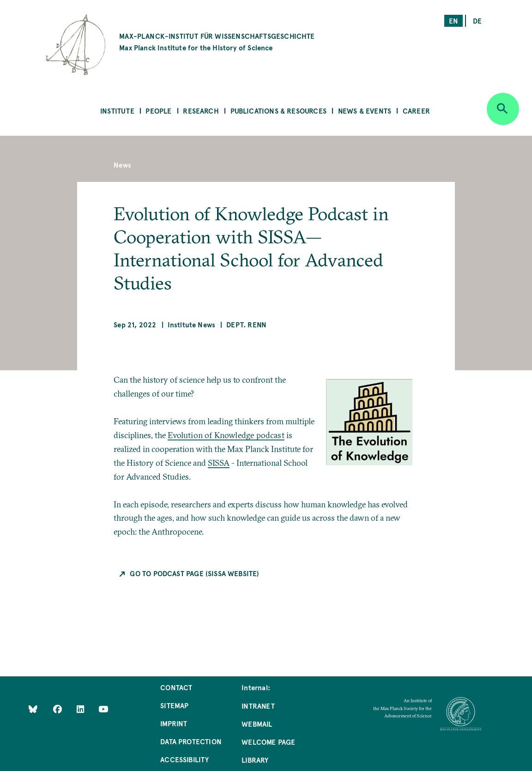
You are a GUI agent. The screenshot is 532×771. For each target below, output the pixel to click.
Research (201, 111)
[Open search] (503, 109)
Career (416, 111)
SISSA (219, 463)
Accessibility (184, 759)
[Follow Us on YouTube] (103, 708)
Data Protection (191, 741)
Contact (176, 687)
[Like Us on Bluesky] (33, 708)
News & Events (365, 111)
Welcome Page (268, 742)
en (453, 21)
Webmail (257, 724)
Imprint (174, 723)
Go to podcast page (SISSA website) (194, 573)
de (477, 21)
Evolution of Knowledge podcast (226, 435)
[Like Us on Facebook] (58, 708)
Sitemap (174, 705)
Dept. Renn (246, 324)
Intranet (258, 706)
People (158, 111)
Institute (117, 111)
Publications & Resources (278, 111)
